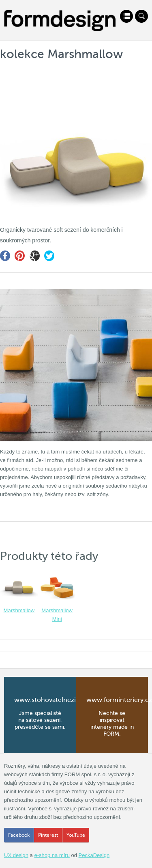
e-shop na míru (52, 855)
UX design (16, 855)
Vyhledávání (141, 16)
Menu (126, 16)
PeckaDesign (94, 855)
